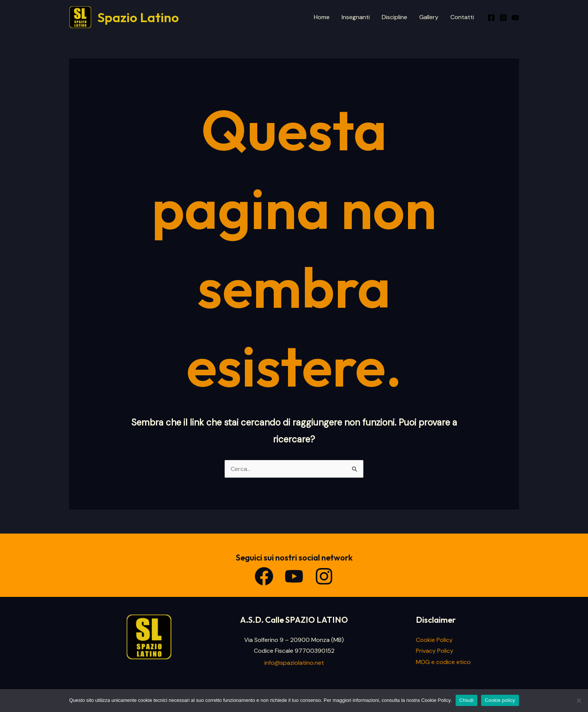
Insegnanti (356, 17)
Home (322, 17)
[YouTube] (294, 576)
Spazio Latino (138, 17)
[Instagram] (503, 18)
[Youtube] (515, 18)
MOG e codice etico (443, 662)
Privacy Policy (435, 651)
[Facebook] (491, 18)
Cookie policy (500, 700)
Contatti (462, 17)
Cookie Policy (434, 640)
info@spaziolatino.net (294, 663)
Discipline (394, 17)
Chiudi (466, 700)
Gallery (429, 17)
